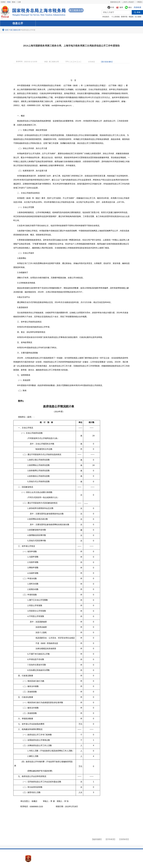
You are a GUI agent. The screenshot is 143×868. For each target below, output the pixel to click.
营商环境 (124, 17)
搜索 (136, 12)
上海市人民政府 (128, 2)
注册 (19, 2)
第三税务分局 (15, 30)
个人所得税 (116, 17)
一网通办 (139, 2)
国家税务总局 (115, 2)
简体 (9, 2)
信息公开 (18, 23)
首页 (7, 30)
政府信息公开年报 (29, 30)
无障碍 (3, 2)
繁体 (14, 2)
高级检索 (137, 7)
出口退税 (138, 17)
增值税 (131, 17)
